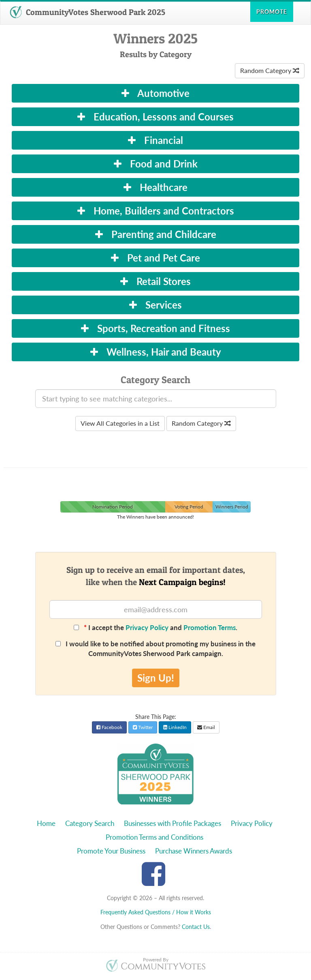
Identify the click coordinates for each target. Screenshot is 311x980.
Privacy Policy (147, 627)
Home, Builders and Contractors (156, 211)
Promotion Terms (210, 627)
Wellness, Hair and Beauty (156, 352)
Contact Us (196, 927)
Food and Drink (156, 164)
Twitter (143, 727)
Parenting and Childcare (156, 234)
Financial (155, 140)
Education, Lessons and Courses (155, 117)
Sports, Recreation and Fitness (155, 328)
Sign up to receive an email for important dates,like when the (156, 576)
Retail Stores (155, 281)
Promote (272, 12)
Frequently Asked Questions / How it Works (156, 912)
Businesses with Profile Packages (173, 823)
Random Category (270, 70)
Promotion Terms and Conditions (154, 837)
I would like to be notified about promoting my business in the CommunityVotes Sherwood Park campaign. (155, 649)
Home (46, 823)
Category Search (90, 823)
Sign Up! (156, 678)
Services (155, 305)
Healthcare (155, 187)
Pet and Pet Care (155, 258)
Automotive (155, 93)
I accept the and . (155, 627)
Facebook (109, 727)
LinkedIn (175, 727)
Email (206, 727)
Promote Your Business (111, 851)
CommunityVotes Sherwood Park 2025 (87, 12)
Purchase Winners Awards (194, 851)
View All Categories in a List (120, 423)
